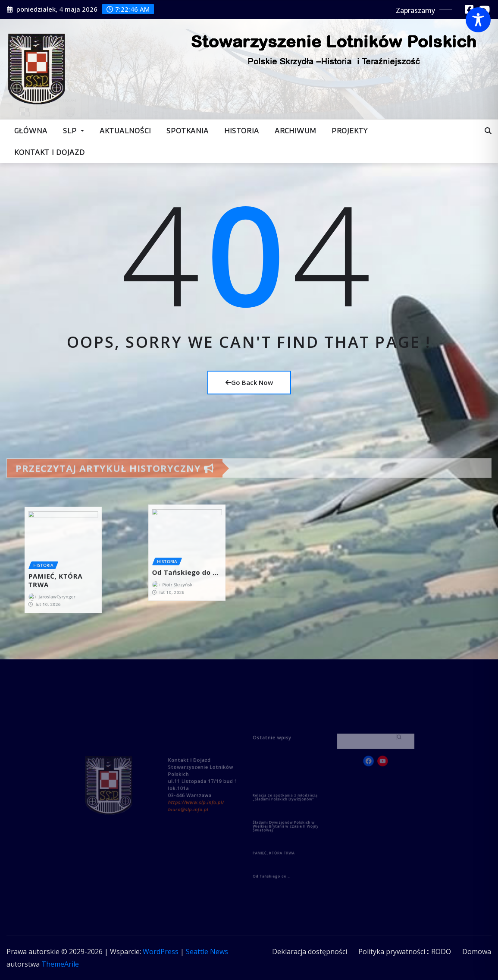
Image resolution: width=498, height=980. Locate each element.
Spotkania (188, 131)
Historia (242, 131)
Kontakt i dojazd (50, 152)
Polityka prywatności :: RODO (405, 952)
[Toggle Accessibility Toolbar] (478, 20)
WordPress (161, 952)
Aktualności (125, 131)
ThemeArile (60, 964)
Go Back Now (249, 382)
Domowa (477, 952)
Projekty (350, 131)
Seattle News (207, 952)
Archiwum (295, 131)
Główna (31, 131)
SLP (74, 131)
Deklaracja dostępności (310, 952)
